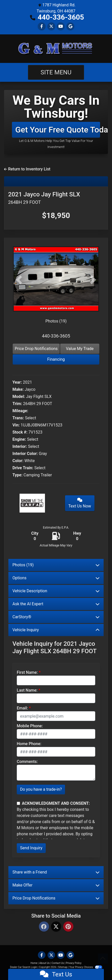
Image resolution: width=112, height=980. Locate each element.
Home (34, 963)
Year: (17, 382)
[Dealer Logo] (56, 49)
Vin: (16, 425)
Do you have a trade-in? (41, 789)
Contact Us (58, 963)
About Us (45, 963)
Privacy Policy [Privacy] (74, 963)
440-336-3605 (61, 17)
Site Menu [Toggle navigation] (56, 72)
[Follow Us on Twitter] (51, 26)
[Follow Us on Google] (70, 26)
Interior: (20, 446)
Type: (18, 475)
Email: (22, 708)
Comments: (27, 762)
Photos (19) (56, 321)
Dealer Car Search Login (23, 967)
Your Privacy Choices (86, 967)
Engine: (19, 439)
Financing (56, 359)
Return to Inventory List (27, 169)
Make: (18, 389)
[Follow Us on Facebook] (42, 26)
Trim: (17, 404)
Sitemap (63, 967)
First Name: (27, 672)
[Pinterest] (68, 927)
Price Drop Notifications (36, 349)
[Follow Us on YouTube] (61, 26)
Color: (18, 461)
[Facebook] (44, 927)
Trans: (18, 418)
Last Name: (27, 690)
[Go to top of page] (103, 959)
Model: (19, 397)
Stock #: (20, 432)
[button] (19, 280)
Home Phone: (29, 744)
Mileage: (20, 411)
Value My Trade (80, 349)
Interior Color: (25, 454)
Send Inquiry (31, 848)
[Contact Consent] (18, 803)
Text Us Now (80, 503)
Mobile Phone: (30, 726)
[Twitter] (56, 927)
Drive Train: (23, 468)
